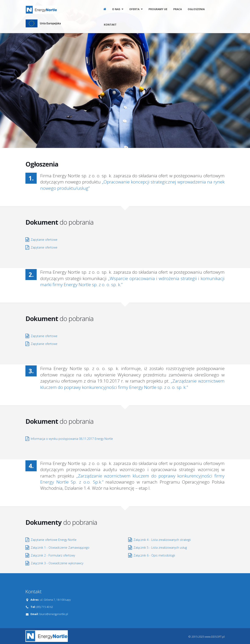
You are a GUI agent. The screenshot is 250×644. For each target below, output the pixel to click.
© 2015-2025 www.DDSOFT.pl (207, 637)
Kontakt (110, 25)
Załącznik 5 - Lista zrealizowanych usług (160, 548)
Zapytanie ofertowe (44, 240)
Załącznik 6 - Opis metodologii (154, 555)
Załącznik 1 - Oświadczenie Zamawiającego (60, 548)
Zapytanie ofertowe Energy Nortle (54, 540)
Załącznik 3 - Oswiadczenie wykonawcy (57, 563)
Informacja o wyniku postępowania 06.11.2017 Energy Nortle (72, 439)
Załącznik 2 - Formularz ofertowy (53, 555)
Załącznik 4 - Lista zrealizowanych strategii (162, 540)
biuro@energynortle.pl (54, 614)
